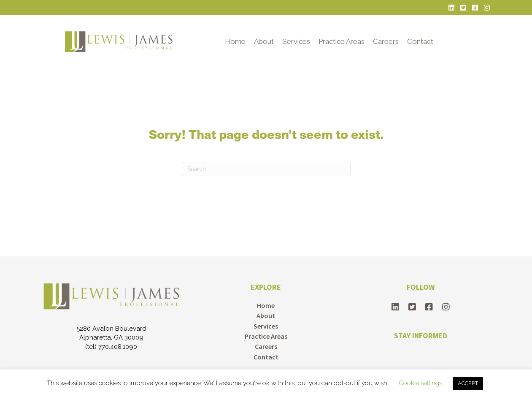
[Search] (266, 169)
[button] (395, 307)
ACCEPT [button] (468, 383)
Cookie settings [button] (420, 383)
